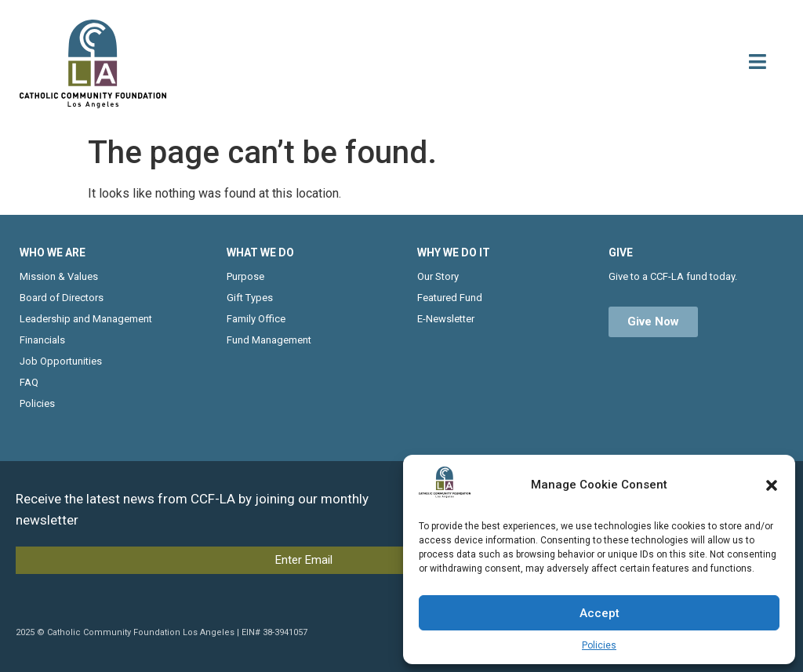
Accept (600, 613)
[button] (772, 485)
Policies (599, 645)
